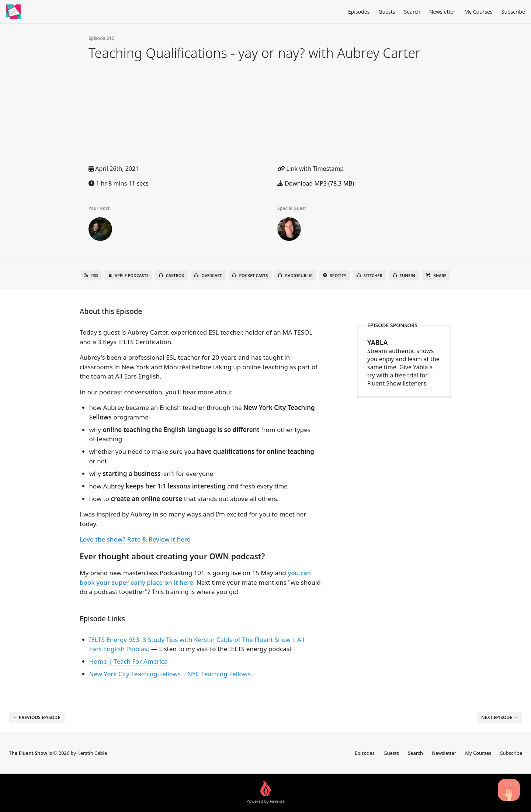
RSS (91, 275)
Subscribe (513, 12)
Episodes (359, 12)
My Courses (478, 12)
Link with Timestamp (310, 169)
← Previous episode (37, 717)
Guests (387, 12)
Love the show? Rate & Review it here (135, 539)
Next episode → (499, 717)
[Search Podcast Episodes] (509, 790)
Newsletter (442, 12)
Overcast (208, 275)
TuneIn (404, 275)
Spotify (335, 275)
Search (412, 12)
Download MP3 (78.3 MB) (316, 183)
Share (436, 275)
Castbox (171, 275)
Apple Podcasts (129, 275)
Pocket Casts (250, 275)
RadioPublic (295, 275)
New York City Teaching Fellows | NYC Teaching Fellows (170, 674)
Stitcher (369, 275)
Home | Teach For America (129, 661)
